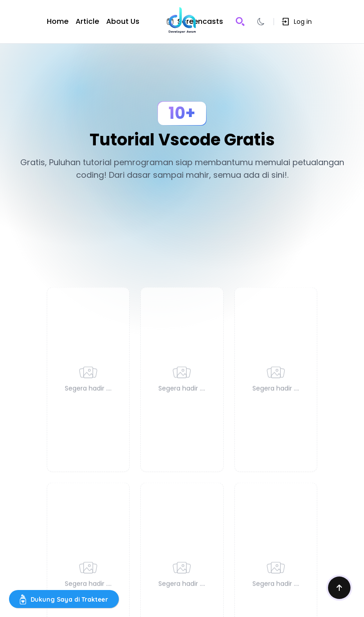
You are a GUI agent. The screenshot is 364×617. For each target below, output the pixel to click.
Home (58, 21)
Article (87, 21)
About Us (123, 21)
